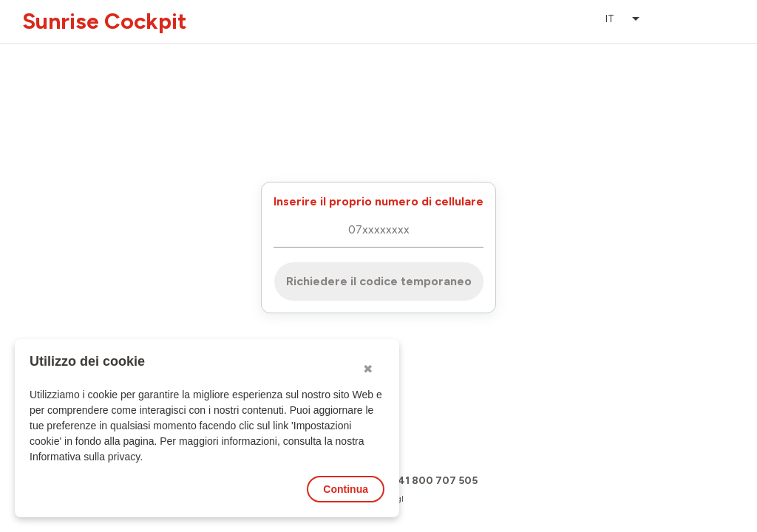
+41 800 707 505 (434, 481)
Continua (346, 489)
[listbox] (624, 19)
